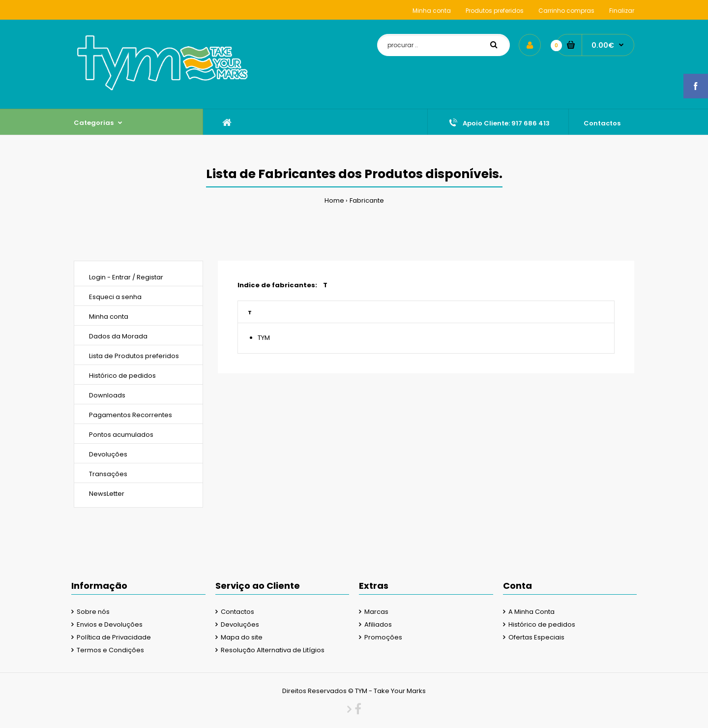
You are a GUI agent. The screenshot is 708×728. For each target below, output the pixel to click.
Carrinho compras (566, 11)
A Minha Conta (531, 612)
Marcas (376, 612)
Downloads (107, 395)
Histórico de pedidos (122, 376)
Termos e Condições (110, 650)
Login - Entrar (110, 277)
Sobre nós (93, 612)
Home (334, 200)
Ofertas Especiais (536, 637)
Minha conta (432, 11)
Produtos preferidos (495, 11)
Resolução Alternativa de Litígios (273, 650)
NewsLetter (107, 494)
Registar (150, 277)
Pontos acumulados (121, 435)
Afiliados (378, 624)
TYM (264, 338)
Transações (108, 474)
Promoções (383, 637)
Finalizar (622, 11)
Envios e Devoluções (110, 624)
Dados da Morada (118, 336)
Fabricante (367, 200)
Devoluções (108, 454)
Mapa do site (242, 637)
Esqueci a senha (115, 297)
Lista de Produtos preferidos (134, 356)
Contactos (237, 612)
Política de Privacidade (114, 637)
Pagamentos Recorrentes (131, 415)
